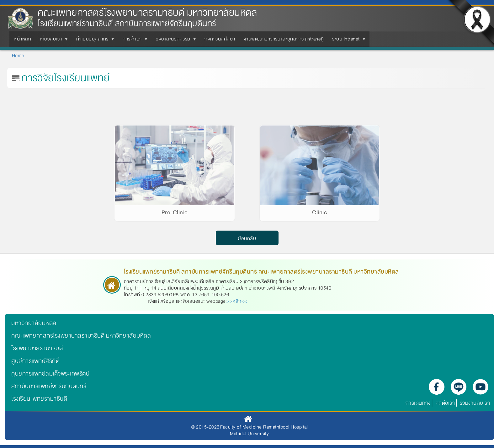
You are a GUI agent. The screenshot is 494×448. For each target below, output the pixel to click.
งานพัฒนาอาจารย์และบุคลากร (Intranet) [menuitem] (284, 39)
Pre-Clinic (175, 212)
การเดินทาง (418, 403)
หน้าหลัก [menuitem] (22, 39)
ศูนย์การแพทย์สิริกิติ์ (35, 361)
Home (18, 56)
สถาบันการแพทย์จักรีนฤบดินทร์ (49, 386)
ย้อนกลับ (247, 239)
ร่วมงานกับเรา (475, 403)
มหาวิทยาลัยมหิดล (34, 323)
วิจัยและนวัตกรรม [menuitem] (174, 41)
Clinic (319, 212)
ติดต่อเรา (445, 403)
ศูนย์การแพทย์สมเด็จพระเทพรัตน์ (50, 374)
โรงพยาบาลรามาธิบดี (37, 348)
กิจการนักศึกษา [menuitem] (220, 39)
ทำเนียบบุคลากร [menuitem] (94, 41)
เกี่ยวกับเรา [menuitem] (52, 41)
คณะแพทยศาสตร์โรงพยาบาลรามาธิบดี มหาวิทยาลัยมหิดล (147, 13)
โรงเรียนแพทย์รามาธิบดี (39, 399)
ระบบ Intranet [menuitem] (347, 41)
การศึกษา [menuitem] (133, 41)
